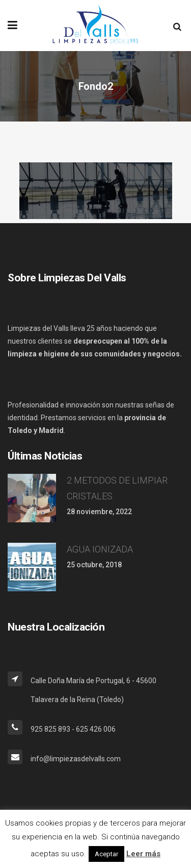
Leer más (143, 854)
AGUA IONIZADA (100, 549)
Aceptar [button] (106, 854)
